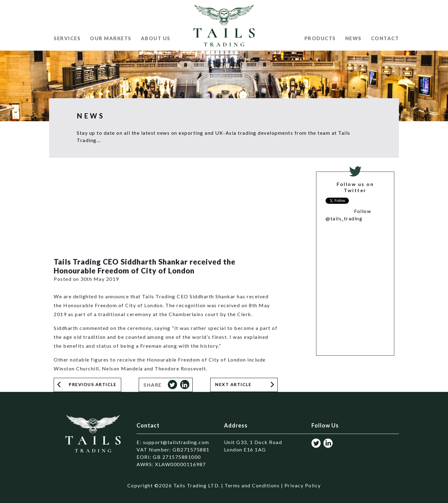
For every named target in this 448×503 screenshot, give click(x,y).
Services (67, 38)
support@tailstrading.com (176, 442)
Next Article (233, 384)
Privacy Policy (303, 485)
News (353, 38)
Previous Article (93, 384)
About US (156, 38)
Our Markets (111, 38)
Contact (385, 38)
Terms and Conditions (252, 485)
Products (320, 38)
